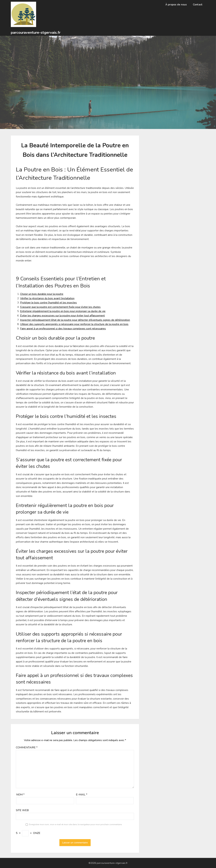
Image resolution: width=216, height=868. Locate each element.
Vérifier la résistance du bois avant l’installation (47, 298)
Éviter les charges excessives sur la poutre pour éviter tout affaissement (62, 316)
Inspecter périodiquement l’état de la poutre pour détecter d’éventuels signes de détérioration (75, 320)
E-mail (82, 795)
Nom (20, 795)
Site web (22, 810)
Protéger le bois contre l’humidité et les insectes (48, 303)
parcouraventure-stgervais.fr (36, 33)
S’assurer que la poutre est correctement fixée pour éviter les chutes (60, 307)
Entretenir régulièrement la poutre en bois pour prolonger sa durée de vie (63, 311)
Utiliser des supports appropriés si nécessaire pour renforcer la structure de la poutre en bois (74, 324)
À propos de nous (176, 5)
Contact (198, 5)
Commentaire (27, 747)
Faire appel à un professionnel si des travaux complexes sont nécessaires (63, 329)
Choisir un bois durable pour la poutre (42, 294)
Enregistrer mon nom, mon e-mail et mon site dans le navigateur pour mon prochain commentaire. (76, 824)
